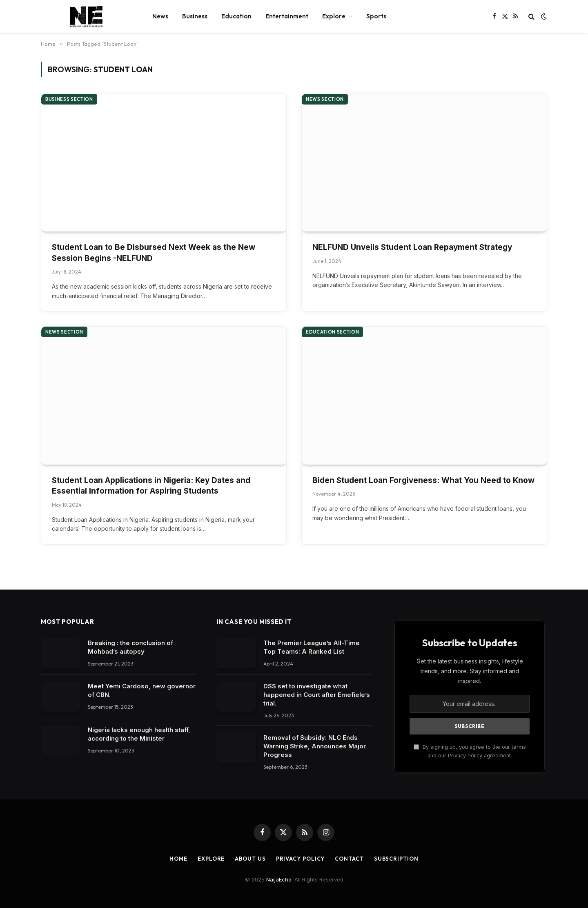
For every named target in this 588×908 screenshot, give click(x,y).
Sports (376, 16)
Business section (69, 99)
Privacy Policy (301, 859)
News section (325, 99)
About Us (250, 859)
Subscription (396, 859)
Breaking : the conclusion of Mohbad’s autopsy (130, 647)
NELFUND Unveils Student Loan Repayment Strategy (412, 247)
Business (195, 16)
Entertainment (287, 16)
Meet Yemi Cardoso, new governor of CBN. (142, 690)
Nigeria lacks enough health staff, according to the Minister (139, 734)
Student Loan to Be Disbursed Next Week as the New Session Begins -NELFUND (154, 253)
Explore (334, 16)
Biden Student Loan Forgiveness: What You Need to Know (423, 480)
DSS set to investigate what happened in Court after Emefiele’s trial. (317, 695)
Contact (349, 859)
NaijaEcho (279, 879)
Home (178, 859)
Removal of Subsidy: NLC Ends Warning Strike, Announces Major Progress (315, 746)
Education (236, 16)
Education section (332, 332)
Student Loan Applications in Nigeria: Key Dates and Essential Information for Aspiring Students (151, 486)
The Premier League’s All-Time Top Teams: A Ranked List (312, 647)
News (160, 16)
